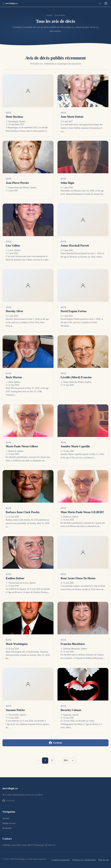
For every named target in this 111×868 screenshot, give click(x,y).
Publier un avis (9, 823)
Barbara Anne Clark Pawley (23, 512)
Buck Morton (14, 377)
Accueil (49, 15)
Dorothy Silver (14, 311)
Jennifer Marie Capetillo (75, 446)
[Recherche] (100, 3)
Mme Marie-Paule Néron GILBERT (82, 512)
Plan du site (103, 860)
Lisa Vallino (13, 246)
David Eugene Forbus (74, 311)
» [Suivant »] (73, 760)
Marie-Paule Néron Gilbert (22, 446)
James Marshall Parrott (75, 246)
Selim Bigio (67, 183)
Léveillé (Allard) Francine (76, 377)
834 (66, 760)
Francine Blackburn (73, 644)
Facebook (55, 743)
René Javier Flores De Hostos (78, 578)
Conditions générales (60, 860)
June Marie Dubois (72, 117)
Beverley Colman (71, 710)
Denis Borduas (14, 117)
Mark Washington (17, 644)
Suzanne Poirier (15, 710)
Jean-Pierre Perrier (17, 183)
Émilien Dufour (15, 578)
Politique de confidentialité (84, 860)
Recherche (7, 828)
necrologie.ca (10, 3)
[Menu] (106, 3)
